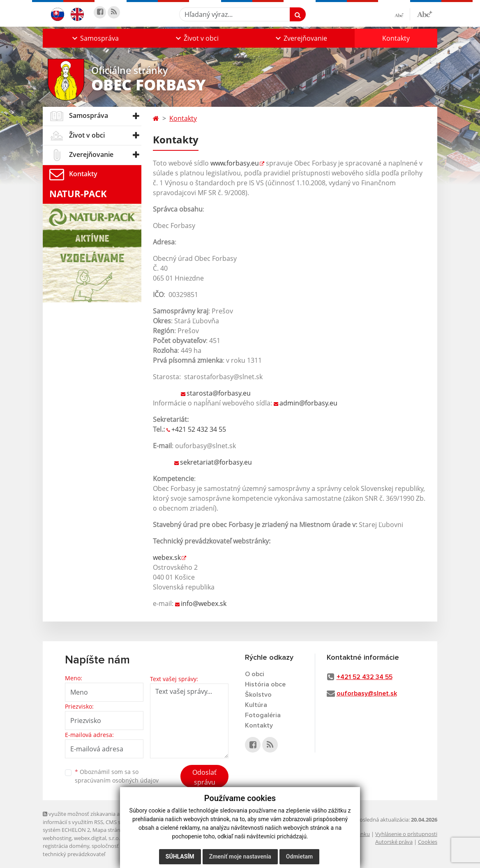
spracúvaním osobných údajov (117, 780)
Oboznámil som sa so (117, 776)
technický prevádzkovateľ (74, 854)
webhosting (57, 838)
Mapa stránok (110, 830)
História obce (265, 684)
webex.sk (167, 557)
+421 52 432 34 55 (199, 429)
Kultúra (256, 705)
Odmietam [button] (299, 856)
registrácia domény (66, 846)
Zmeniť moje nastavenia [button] (240, 856)
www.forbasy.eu (235, 163)
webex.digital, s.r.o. (97, 838)
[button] (95, 38)
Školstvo (258, 695)
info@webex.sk (204, 603)
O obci (255, 674)
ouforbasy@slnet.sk (367, 693)
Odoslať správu (204, 777)
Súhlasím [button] (180, 856)
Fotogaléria (263, 715)
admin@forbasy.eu (308, 403)
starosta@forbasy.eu (219, 393)
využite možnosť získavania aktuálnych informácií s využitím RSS (93, 818)
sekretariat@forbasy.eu (216, 462)
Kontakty (396, 38)
